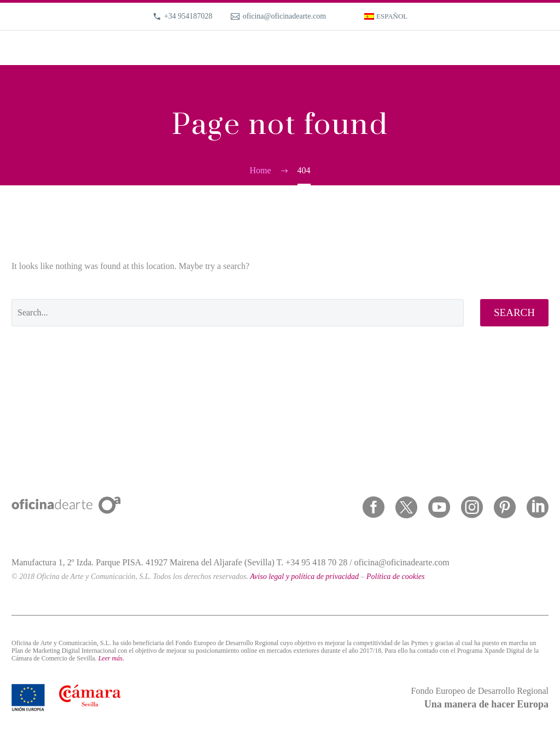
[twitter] (406, 507)
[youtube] (439, 507)
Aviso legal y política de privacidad (304, 577)
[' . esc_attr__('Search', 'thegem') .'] (238, 313)
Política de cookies (396, 577)
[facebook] (374, 507)
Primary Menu (539, 49)
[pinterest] (505, 507)
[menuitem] (386, 16)
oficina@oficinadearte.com (284, 16)
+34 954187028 (188, 16)
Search (514, 312)
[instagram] (472, 507)
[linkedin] (538, 507)
